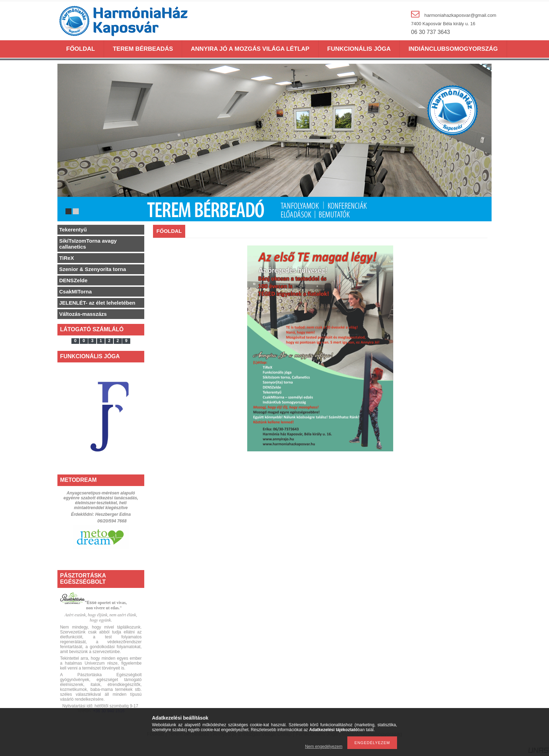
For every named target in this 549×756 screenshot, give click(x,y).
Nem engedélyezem (324, 747)
